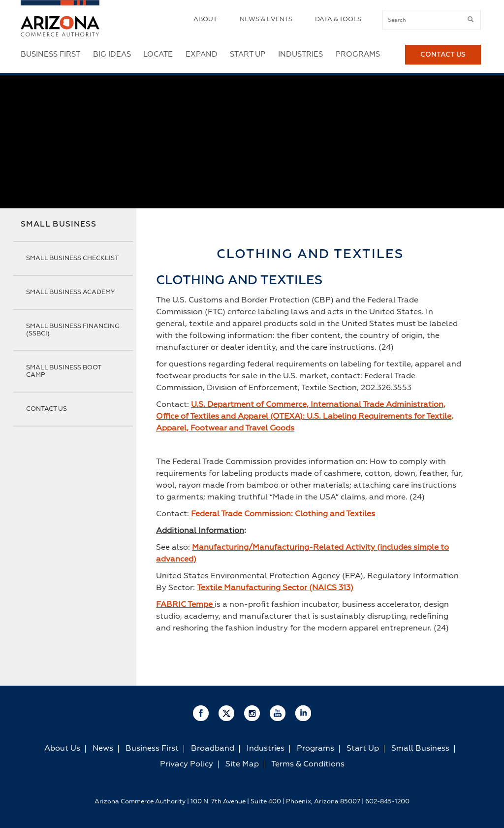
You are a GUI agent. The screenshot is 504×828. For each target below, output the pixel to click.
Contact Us (443, 55)
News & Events (266, 19)
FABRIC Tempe (185, 605)
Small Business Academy (71, 292)
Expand (202, 54)
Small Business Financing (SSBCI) (73, 330)
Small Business (59, 225)
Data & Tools (338, 19)
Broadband (213, 749)
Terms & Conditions (308, 764)
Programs (358, 54)
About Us (62, 749)
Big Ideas (112, 54)
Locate (158, 54)
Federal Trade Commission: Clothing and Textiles (283, 514)
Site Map (242, 764)
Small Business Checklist (72, 258)
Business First (50, 54)
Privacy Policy (187, 764)
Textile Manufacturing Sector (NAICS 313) (275, 588)
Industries (300, 54)
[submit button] (471, 20)
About (205, 19)
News (103, 749)
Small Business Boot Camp (63, 371)
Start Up (248, 54)
